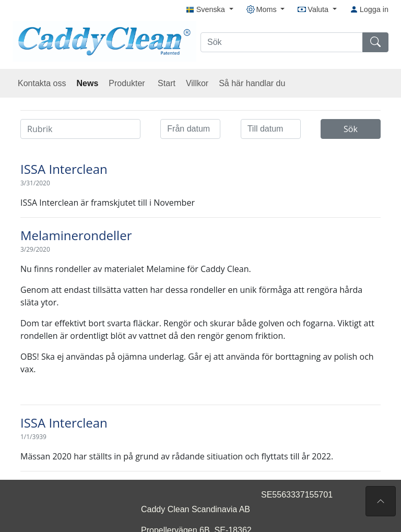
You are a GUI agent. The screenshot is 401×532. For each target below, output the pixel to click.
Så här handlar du (252, 83)
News (88, 83)
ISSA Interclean (64, 169)
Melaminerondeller (76, 235)
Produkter (128, 83)
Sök (351, 129)
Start (167, 83)
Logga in (369, 9)
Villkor (197, 83)
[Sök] (282, 42)
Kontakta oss (42, 83)
